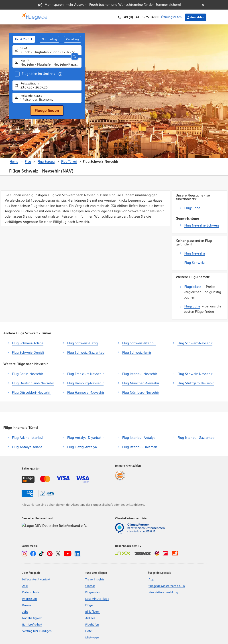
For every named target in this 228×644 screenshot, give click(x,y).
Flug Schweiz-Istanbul (139, 343)
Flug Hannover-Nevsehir (86, 392)
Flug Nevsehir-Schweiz (202, 225)
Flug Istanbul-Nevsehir (140, 374)
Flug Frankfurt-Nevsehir (85, 374)
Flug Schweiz (194, 262)
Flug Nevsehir (195, 253)
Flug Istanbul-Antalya (139, 437)
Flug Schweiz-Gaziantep (86, 352)
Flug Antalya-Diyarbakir (85, 437)
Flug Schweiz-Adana (28, 343)
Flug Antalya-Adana (27, 447)
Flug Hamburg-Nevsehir (85, 383)
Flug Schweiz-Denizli (28, 352)
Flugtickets (193, 286)
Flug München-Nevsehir (141, 383)
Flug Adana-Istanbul (28, 437)
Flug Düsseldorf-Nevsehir (31, 392)
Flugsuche (192, 208)
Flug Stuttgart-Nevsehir (196, 383)
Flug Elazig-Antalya (82, 447)
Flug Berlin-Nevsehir (27, 374)
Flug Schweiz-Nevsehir (195, 343)
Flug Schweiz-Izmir (137, 352)
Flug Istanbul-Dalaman (140, 447)
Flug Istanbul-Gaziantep (196, 437)
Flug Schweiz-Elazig (82, 343)
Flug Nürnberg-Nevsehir (141, 392)
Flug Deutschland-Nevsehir (33, 383)
